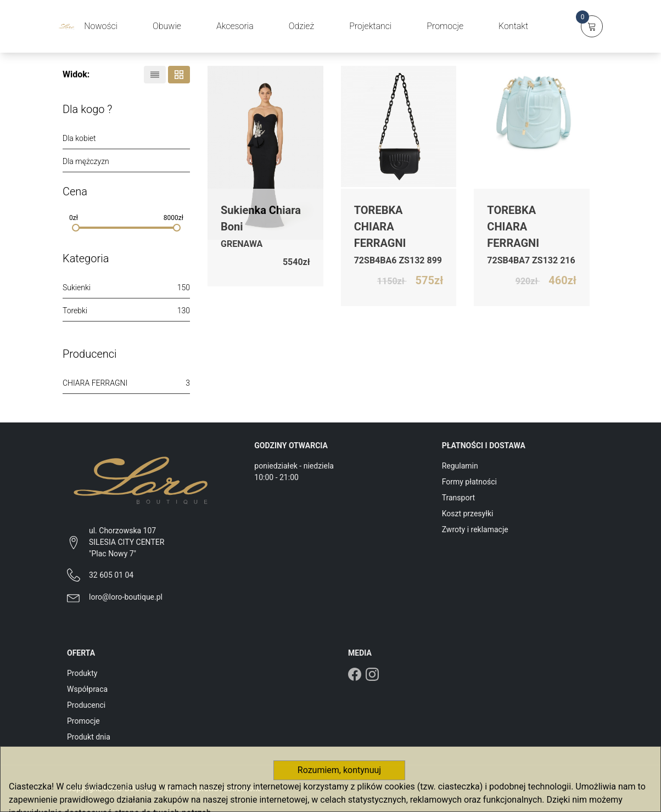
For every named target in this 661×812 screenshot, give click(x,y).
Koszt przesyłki (468, 514)
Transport (458, 498)
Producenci (86, 705)
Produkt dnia (89, 737)
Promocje (83, 721)
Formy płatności (469, 482)
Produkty (82, 673)
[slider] (76, 228)
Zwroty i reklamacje (475, 529)
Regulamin (460, 466)
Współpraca (87, 689)
